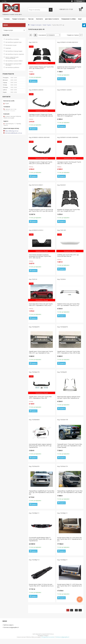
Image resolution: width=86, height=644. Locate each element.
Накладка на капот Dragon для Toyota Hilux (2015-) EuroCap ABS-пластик (41, 163)
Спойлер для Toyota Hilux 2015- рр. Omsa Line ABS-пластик (68, 255)
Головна (7, 19)
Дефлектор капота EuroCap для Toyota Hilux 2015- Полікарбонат (69, 115)
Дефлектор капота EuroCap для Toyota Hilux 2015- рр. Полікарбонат (69, 68)
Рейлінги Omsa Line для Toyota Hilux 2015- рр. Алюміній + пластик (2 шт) (68, 305)
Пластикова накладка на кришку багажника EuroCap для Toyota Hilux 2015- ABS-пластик (40, 256)
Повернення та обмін (69, 19)
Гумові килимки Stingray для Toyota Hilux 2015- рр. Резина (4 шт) (41, 68)
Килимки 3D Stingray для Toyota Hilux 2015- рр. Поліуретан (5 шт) (69, 210)
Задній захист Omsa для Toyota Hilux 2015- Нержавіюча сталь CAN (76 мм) (69, 352)
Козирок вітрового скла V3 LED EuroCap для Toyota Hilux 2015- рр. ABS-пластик (41, 210)
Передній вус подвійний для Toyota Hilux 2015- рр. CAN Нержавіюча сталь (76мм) (70, 492)
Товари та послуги (18, 19)
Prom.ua (52, 634)
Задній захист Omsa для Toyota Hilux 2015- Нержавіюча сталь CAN (40, 397)
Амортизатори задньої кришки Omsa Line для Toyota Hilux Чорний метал (69, 397)
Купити (34, 81)
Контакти (39, 19)
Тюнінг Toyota (47, 25)
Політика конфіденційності (11, 627)
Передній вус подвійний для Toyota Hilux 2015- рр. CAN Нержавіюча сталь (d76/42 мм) (42, 492)
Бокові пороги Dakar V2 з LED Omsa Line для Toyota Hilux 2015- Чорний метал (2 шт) (69, 539)
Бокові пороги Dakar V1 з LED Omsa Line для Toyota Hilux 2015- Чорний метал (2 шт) (69, 586)
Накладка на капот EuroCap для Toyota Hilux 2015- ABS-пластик (69, 163)
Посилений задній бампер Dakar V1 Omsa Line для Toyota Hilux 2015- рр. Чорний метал (40, 539)
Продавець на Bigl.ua (43, 636)
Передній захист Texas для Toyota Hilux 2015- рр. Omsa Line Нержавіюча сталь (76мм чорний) (70, 446)
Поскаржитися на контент (48, 637)
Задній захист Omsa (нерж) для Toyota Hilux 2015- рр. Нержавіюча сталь (41, 352)
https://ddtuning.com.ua (12, 131)
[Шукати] (51, 10)
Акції (80, 19)
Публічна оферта (8, 625)
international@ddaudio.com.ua (13, 133)
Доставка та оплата (52, 19)
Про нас (31, 19)
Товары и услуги (8, 30)
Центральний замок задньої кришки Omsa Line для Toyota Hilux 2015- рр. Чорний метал (40, 446)
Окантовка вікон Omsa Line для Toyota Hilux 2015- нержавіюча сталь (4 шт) (41, 305)
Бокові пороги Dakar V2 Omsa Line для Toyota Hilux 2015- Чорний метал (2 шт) (41, 585)
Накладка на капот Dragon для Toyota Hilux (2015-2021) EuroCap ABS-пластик (41, 115)
